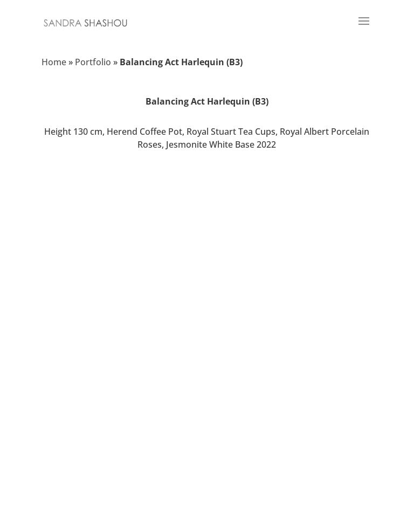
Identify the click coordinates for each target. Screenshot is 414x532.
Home (54, 62)
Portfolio (93, 62)
